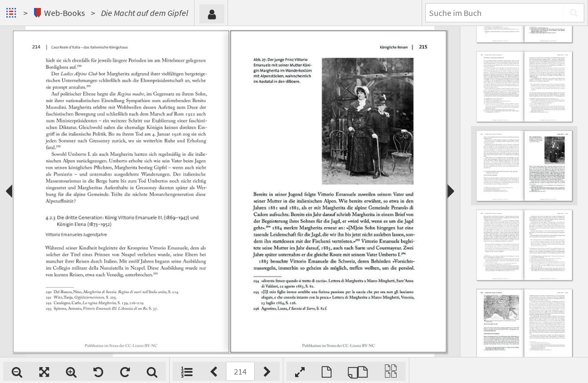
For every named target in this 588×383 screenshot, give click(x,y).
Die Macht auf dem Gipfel (145, 13)
